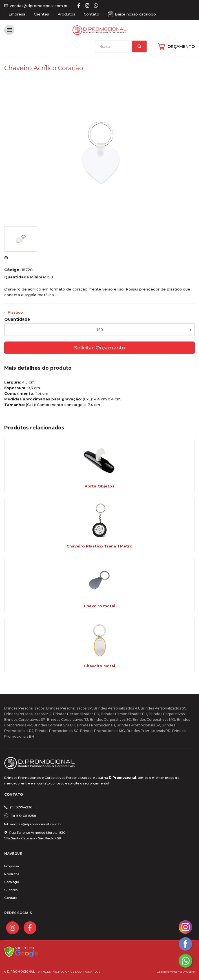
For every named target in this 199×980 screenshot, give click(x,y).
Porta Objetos (99, 486)
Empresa (17, 14)
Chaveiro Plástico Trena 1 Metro (99, 546)
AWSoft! (189, 972)
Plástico (15, 312)
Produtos (66, 14)
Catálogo (12, 882)
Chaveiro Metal (99, 666)
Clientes (41, 14)
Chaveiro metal (99, 606)
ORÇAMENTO (181, 46)
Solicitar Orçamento (99, 348)
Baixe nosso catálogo (135, 14)
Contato (91, 14)
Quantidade (17, 319)
